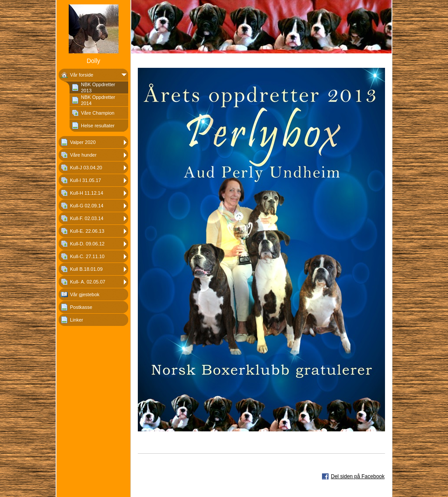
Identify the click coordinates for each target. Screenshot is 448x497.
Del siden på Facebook (358, 476)
